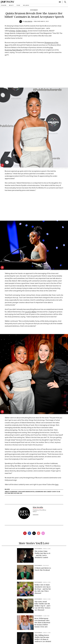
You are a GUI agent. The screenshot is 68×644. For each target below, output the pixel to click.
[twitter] (34, 533)
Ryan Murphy (17, 50)
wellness (26, 5)
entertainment (34, 10)
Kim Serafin (28, 22)
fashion (4, 5)
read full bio (36, 515)
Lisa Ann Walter (31, 312)
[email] (43, 533)
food (18, 5)
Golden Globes (22, 31)
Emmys (13, 31)
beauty (11, 5)
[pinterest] (2, 165)
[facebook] (29, 533)
